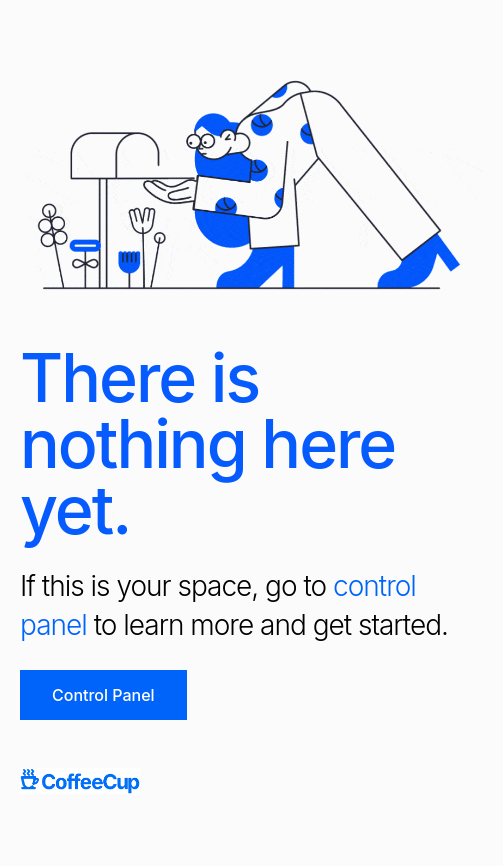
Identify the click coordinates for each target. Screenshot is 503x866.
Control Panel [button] (103, 695)
